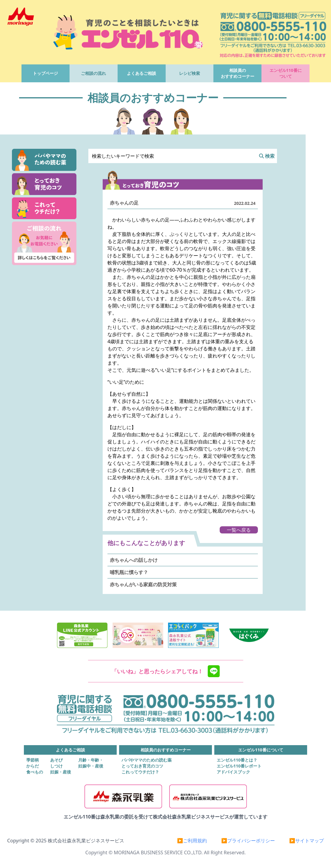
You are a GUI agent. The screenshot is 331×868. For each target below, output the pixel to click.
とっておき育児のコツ (142, 766)
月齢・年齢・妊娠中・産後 (91, 763)
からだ (33, 766)
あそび (56, 760)
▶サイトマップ (307, 841)
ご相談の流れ (93, 73)
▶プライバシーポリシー (248, 841)
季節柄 (33, 760)
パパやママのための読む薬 (147, 760)
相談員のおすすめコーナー (238, 73)
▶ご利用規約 (192, 841)
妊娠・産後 (61, 772)
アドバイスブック (233, 772)
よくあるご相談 (141, 73)
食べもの (35, 772)
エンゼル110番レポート (239, 766)
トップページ (45, 73)
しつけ (56, 766)
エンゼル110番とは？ (237, 760)
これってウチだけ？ (140, 772)
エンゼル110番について (286, 73)
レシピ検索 (190, 73)
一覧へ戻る (239, 530)
